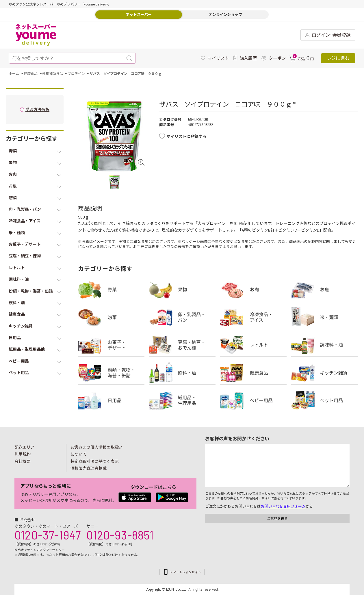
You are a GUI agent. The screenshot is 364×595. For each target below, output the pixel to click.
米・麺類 (324, 317)
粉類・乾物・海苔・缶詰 (111, 373)
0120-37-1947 (48, 535)
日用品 (111, 400)
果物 (182, 289)
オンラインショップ (225, 14)
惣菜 (111, 317)
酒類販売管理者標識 (89, 468)
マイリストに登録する (186, 136)
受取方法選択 (37, 110)
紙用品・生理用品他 (182, 400)
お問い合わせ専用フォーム (283, 506)
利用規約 (23, 454)
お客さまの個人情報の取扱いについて (96, 451)
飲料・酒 (182, 373)
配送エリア (24, 447)
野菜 (111, 289)
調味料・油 (324, 345)
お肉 (253, 289)
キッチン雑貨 (324, 373)
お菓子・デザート (111, 345)
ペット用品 (324, 400)
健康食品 (253, 373)
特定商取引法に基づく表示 (94, 461)
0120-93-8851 (120, 535)
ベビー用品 (253, 400)
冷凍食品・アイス (253, 317)
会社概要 (23, 461)
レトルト (253, 345)
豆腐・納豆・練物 (182, 345)
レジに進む (338, 58)
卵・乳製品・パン (182, 317)
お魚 (324, 289)
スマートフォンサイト (185, 572)
